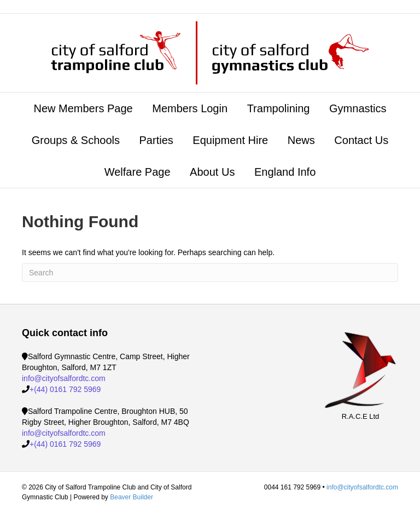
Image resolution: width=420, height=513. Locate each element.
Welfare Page (138, 172)
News (301, 140)
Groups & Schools (76, 140)
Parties (156, 140)
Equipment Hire (230, 140)
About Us (212, 172)
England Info (285, 172)
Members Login (190, 108)
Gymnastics (358, 108)
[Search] (210, 273)
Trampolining (279, 108)
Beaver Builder (132, 497)
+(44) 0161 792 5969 (65, 389)
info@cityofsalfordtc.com (64, 378)
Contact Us (361, 140)
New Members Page (83, 108)
